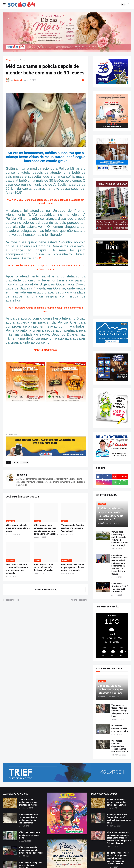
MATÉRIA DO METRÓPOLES (46, 350)
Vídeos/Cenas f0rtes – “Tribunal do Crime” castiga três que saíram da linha (120, 711)
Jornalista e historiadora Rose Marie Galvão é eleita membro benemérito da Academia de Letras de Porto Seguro (119, 564)
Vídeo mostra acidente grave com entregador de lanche (18, 528)
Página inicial (12, 60)
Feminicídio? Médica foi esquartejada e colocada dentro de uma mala (73, 567)
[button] (4, 4)
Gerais (23, 60)
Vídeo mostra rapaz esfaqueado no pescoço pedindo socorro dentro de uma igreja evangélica (46, 529)
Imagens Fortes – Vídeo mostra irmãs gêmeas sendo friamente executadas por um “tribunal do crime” (118, 858)
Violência (24, 462)
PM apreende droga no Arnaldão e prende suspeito (120, 728)
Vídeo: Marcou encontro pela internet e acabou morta (30, 835)
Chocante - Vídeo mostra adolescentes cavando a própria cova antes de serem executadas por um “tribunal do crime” (119, 838)
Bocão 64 (22, 475)
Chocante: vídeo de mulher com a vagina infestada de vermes (28, 802)
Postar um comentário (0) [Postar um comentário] (46, 590)
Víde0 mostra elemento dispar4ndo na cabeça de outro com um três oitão (120, 746)
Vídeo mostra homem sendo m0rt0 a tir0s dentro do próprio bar (44, 567)
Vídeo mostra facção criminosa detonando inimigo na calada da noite (31, 850)
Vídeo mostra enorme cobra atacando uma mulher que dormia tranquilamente (28, 819)
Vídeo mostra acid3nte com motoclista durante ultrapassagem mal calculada (17, 569)
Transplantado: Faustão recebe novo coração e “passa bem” (72, 528)
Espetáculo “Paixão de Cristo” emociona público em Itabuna (120, 588)
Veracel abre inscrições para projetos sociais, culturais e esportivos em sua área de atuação (120, 539)
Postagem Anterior (13, 600)
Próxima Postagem (78, 600)
